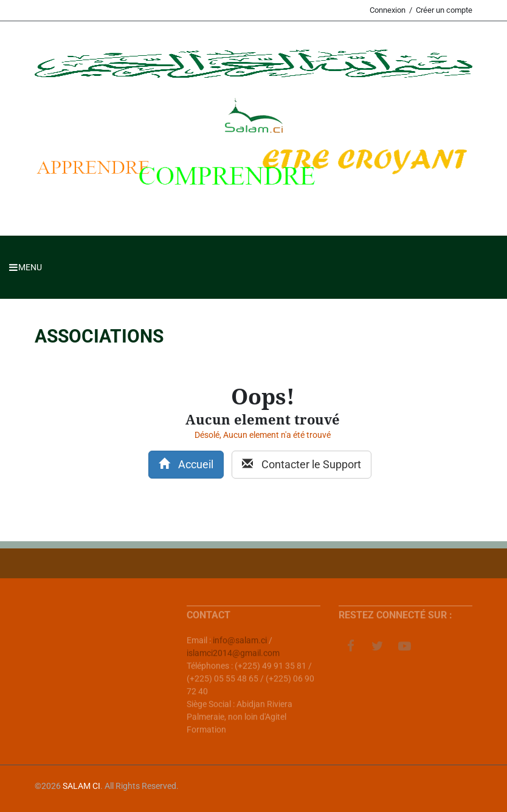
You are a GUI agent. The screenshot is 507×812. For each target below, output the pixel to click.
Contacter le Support (302, 464)
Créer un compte (444, 10)
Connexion (388, 10)
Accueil (186, 464)
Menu (26, 267)
